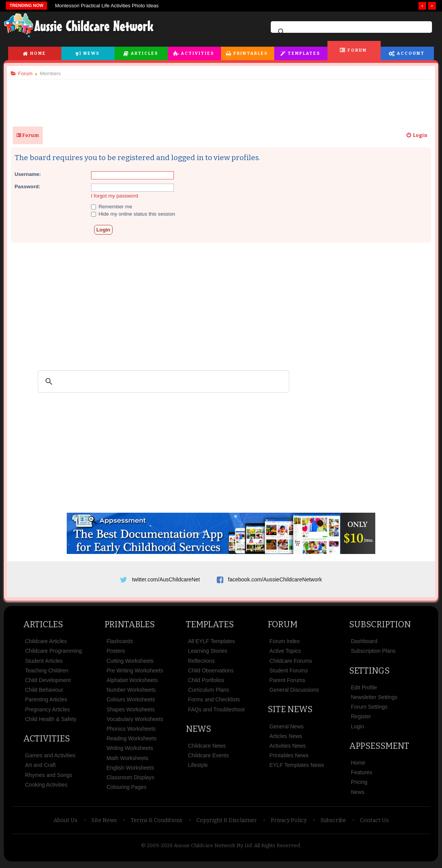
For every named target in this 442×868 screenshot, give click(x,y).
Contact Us (374, 823)
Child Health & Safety (51, 722)
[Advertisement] (221, 100)
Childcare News (207, 748)
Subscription (380, 627)
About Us (66, 823)
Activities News (288, 748)
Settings (369, 673)
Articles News (286, 739)
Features (362, 775)
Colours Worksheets (131, 703)
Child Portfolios (206, 683)
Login (358, 729)
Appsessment (379, 749)
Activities (197, 53)
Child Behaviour (44, 692)
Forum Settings (369, 709)
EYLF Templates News (297, 768)
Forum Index (285, 644)
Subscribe (333, 823)
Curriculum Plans (208, 692)
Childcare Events (208, 758)
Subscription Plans (373, 654)
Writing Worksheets (130, 751)
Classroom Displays (130, 780)
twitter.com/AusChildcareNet (166, 579)
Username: (30, 174)
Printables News (289, 758)
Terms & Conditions (157, 823)
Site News (290, 712)
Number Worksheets (131, 692)
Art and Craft (40, 768)
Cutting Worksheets (130, 664)
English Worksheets (130, 770)
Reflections (201, 664)
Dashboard (364, 644)
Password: (30, 187)
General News (287, 729)
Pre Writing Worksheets (135, 673)
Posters (116, 654)
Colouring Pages (127, 790)
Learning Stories (208, 654)
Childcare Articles (46, 644)
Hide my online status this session (136, 214)
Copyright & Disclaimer (227, 823)
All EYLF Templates (211, 644)
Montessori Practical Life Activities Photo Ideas (107, 6)
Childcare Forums (291, 664)
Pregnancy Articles (47, 712)
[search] (350, 32)
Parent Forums (288, 683)
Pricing (359, 785)
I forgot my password (117, 196)
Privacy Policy (289, 823)
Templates (304, 53)
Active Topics (285, 654)
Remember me (114, 207)
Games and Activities (50, 758)
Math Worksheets (127, 761)
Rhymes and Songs (49, 778)
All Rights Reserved (277, 848)
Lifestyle (198, 768)
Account (411, 53)
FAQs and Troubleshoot (216, 712)
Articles (144, 53)
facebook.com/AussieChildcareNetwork (275, 579)
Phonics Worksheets (131, 731)
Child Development (48, 683)
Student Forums (289, 673)
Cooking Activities (46, 787)
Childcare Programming (53, 654)
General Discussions (294, 692)
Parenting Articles (46, 703)
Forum (357, 50)
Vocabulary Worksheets (135, 722)
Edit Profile (364, 690)
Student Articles (44, 664)
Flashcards (120, 644)
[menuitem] (414, 135)
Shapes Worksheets (131, 712)
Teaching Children (47, 673)
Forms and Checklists (214, 703)
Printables (251, 53)
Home (38, 53)
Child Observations (211, 673)
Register (361, 719)
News (91, 53)
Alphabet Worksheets (132, 683)
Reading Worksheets (132, 741)
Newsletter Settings (374, 700)
